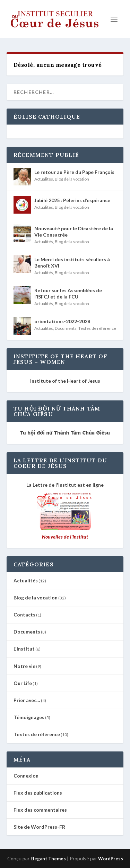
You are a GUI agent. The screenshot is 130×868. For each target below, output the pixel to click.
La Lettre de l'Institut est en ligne (65, 485)
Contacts (24, 615)
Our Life (23, 683)
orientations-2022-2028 (62, 321)
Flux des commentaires (40, 810)
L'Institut (24, 649)
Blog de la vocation (72, 179)
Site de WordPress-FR (39, 827)
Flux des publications (38, 793)
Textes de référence (97, 328)
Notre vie (24, 666)
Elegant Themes (48, 859)
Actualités (44, 179)
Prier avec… (27, 700)
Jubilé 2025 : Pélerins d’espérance (72, 200)
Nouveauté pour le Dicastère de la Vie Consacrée (74, 232)
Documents (66, 328)
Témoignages (29, 717)
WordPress (111, 859)
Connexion (26, 776)
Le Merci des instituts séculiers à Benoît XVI (72, 262)
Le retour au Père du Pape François (74, 172)
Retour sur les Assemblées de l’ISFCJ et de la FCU (68, 293)
